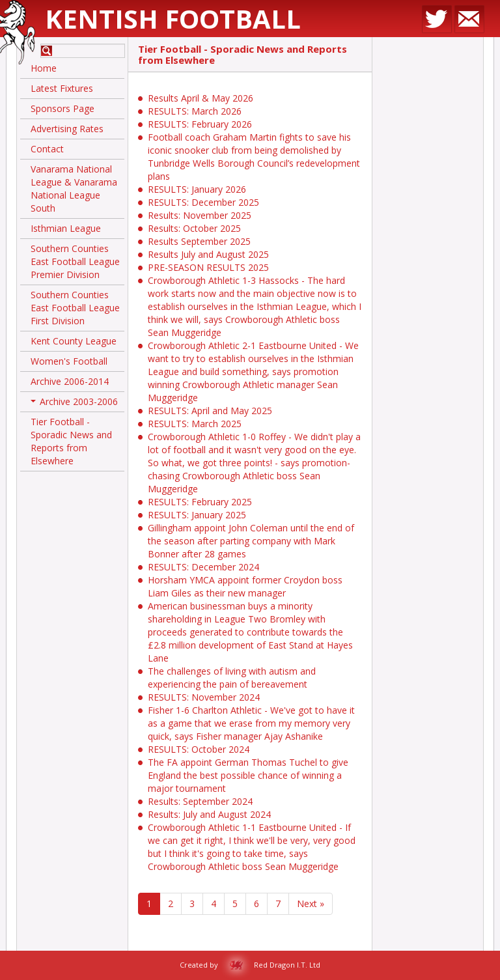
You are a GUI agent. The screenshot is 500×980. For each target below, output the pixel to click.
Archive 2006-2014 (70, 381)
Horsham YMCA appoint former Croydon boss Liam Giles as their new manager (245, 586)
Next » (311, 903)
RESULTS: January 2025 (197, 515)
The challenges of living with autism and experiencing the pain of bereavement (232, 678)
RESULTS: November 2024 (204, 697)
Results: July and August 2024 (209, 814)
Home (44, 68)
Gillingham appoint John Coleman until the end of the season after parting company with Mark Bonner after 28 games (251, 541)
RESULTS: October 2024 (199, 749)
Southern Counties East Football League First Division (75, 308)
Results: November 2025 (200, 215)
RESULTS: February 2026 (200, 124)
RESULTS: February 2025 (200, 502)
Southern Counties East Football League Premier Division (75, 261)
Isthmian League (66, 228)
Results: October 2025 (194, 228)
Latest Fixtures (62, 88)
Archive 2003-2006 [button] (74, 404)
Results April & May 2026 (201, 98)
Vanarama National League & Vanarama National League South (74, 189)
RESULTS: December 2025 (203, 202)
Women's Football (69, 361)
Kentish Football (173, 19)
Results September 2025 (199, 241)
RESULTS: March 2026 (195, 111)
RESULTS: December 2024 (203, 567)
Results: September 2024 (200, 801)
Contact (47, 149)
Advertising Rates (67, 129)
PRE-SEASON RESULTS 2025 (208, 267)
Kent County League (74, 341)
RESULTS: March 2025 (195, 424)
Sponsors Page (62, 108)
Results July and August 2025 (208, 254)
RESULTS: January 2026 (197, 189)
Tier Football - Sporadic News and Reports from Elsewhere (71, 441)
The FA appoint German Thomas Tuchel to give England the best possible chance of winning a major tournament (248, 775)
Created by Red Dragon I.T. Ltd (250, 965)
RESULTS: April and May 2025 (210, 411)
